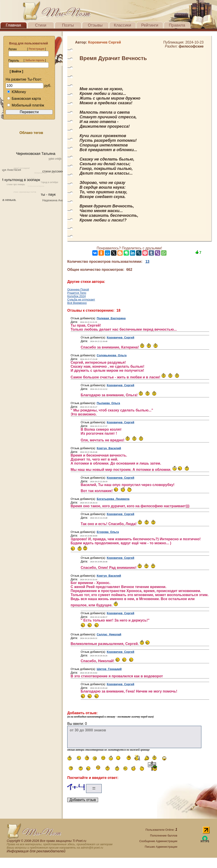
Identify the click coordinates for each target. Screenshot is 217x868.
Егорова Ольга (108, 532)
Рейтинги (150, 25)
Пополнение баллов (164, 836)
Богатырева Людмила (113, 499)
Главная (14, 25)
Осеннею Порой (78, 289)
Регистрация (36, 49)
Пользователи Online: (161, 830)
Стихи (41, 25)
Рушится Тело (77, 293)
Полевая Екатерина (111, 318)
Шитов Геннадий (109, 669)
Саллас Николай (109, 634)
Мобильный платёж (25, 105)
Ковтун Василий (109, 448)
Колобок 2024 (76, 296)
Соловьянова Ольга (112, 355)
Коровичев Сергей (121, 337)
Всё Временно (77, 303)
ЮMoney (16, 92)
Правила (177, 25)
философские (191, 46)
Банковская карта (24, 99)
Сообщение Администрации (158, 841)
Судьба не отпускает (81, 299)
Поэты (68, 25)
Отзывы (95, 25)
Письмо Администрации (161, 847)
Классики (123, 25)
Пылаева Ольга (108, 403)
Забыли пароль (35, 60)
